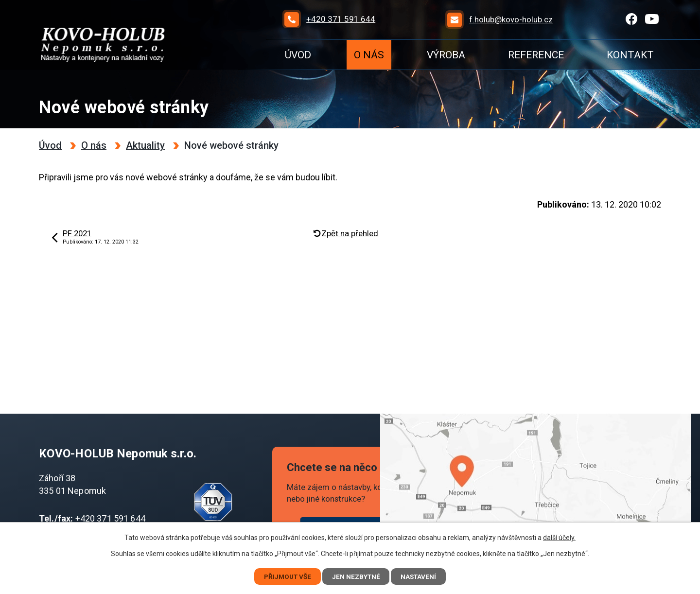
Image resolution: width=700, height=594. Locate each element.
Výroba (446, 55)
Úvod (298, 55)
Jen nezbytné (357, 576)
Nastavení (422, 576)
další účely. (559, 537)
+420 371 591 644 (110, 518)
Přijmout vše (285, 576)
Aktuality (145, 145)
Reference (536, 55)
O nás (369, 55)
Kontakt (630, 55)
